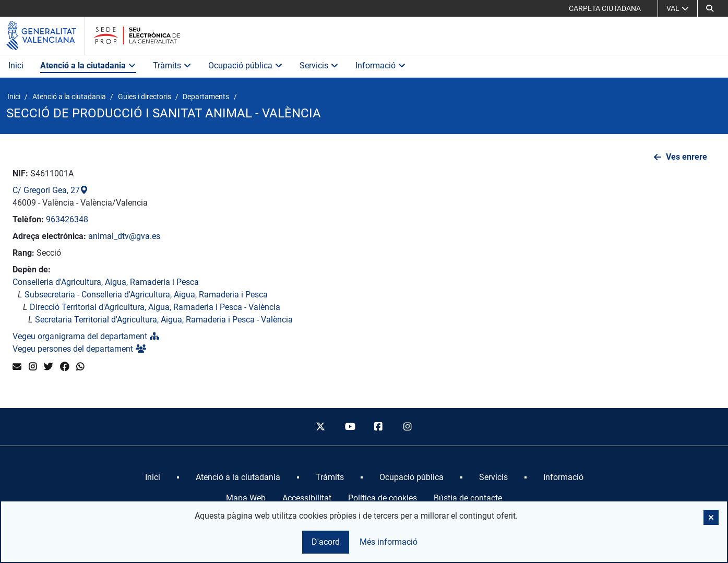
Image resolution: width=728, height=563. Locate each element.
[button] (710, 8)
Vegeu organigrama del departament (86, 336)
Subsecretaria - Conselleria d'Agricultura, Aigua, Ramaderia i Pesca (146, 295)
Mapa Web (246, 498)
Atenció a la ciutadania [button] (88, 65)
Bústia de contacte (468, 498)
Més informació (389, 542)
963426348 (67, 219)
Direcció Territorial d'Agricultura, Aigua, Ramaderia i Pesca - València (155, 307)
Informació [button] (381, 65)
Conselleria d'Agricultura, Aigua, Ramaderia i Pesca (106, 282)
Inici (16, 65)
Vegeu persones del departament (79, 349)
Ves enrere (687, 157)
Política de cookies (383, 498)
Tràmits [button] (172, 65)
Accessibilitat (307, 498)
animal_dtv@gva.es (124, 236)
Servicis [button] (319, 65)
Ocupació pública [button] (246, 65)
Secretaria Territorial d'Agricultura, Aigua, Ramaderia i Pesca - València (164, 320)
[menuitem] (153, 477)
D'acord (326, 542)
